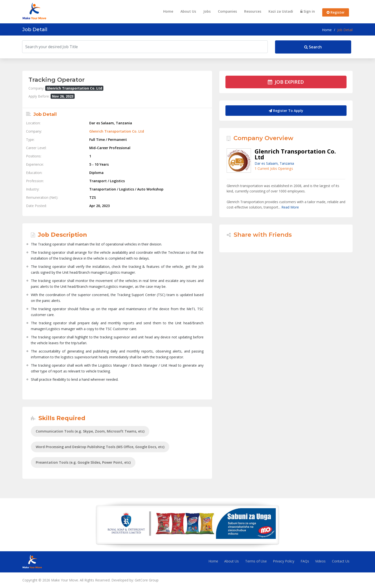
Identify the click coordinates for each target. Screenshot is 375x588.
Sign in (308, 11)
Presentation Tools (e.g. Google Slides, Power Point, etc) (83, 462)
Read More (290, 207)
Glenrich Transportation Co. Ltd (116, 131)
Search (313, 47)
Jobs (207, 11)
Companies (227, 11)
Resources (253, 11)
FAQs (305, 561)
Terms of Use (256, 561)
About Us (188, 11)
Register (336, 12)
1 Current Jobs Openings (274, 168)
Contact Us (341, 561)
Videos (320, 561)
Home (168, 11)
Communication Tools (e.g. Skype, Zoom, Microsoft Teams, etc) (90, 431)
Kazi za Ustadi (281, 11)
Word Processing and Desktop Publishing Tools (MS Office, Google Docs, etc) (100, 447)
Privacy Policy (284, 561)
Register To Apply (286, 111)
